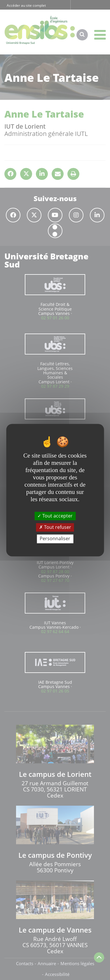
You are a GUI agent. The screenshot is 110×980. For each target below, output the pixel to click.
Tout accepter (55, 516)
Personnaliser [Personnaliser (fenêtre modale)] (55, 539)
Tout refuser (55, 527)
